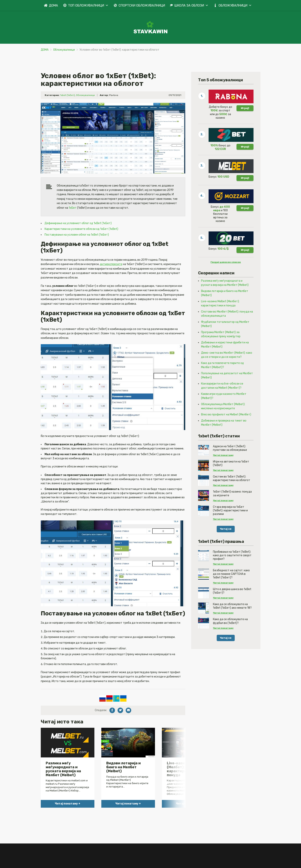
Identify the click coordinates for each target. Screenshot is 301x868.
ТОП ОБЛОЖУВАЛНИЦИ (88, 5)
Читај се (226, 544)
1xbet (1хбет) (67, 110)
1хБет (73, 223)
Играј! (245, 123)
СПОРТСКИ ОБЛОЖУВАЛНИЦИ (142, 5)
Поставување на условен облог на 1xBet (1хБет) (77, 250)
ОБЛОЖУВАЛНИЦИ (235, 5)
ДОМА (53, 5)
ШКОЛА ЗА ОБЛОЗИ (191, 5)
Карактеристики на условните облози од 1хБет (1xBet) (81, 244)
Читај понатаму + (68, 819)
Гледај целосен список (226, 277)
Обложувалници (64, 51)
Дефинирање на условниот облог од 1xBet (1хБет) (78, 238)
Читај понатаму (223, 470)
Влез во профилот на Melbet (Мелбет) (226, 429)
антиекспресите (111, 279)
